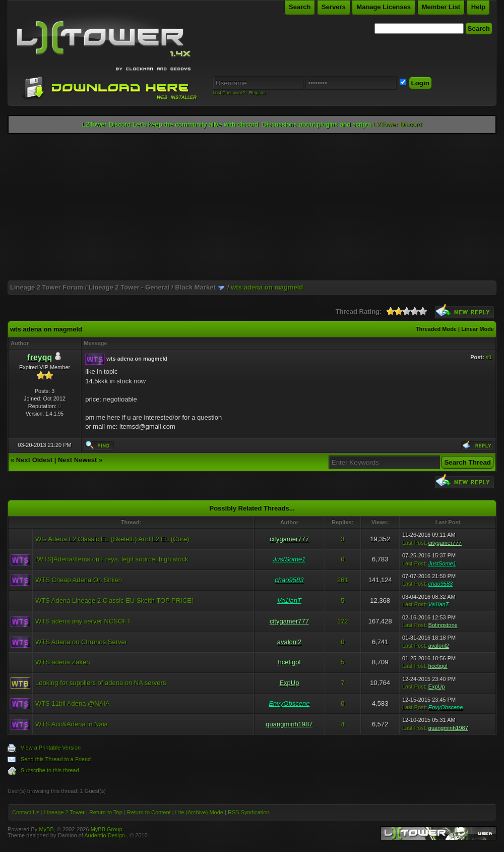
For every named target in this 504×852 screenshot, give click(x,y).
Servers (334, 7)
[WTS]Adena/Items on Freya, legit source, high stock (112, 559)
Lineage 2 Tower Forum (47, 287)
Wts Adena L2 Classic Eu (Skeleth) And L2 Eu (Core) (112, 539)
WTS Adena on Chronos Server (81, 642)
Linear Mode (478, 329)
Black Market (196, 287)
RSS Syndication (249, 812)
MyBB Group (107, 829)
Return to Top (106, 812)
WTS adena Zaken (62, 662)
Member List (441, 7)
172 (343, 621)
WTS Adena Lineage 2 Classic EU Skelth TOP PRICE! (114, 601)
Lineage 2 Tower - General (129, 287)
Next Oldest (34, 460)
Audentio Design (105, 835)
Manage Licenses (384, 7)
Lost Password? (229, 93)
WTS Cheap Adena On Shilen (79, 580)
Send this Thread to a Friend (56, 759)
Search (300, 7)
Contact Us (26, 812)
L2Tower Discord (397, 124)
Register (258, 93)
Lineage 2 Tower (64, 812)
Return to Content (149, 812)
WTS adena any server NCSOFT (83, 621)
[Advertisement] (252, 210)
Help (478, 7)
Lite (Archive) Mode (199, 812)
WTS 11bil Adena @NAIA (73, 703)
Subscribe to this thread (50, 770)
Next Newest (77, 460)
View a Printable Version (51, 748)
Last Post (414, 543)
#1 (489, 357)
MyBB (46, 829)
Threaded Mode (436, 329)
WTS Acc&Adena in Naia (72, 724)
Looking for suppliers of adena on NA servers (101, 683)
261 (343, 580)
